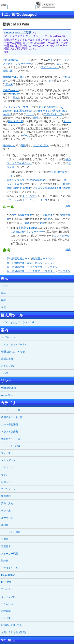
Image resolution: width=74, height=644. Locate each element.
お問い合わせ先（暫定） (14, 632)
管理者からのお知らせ (13, 352)
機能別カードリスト (44, 259)
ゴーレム (14, 200)
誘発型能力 (26, 215)
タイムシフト (30, 196)
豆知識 (5, 539)
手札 (15, 97)
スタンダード (8, 460)
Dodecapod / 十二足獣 (18, 32)
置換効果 (48, 215)
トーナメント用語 (11, 532)
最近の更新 (7, 359)
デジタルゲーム (9, 568)
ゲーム (26, 136)
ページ (5, 286)
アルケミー (7, 589)
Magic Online (8, 575)
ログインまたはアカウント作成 (18, 322)
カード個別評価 (9, 424)
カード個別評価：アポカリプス (24, 267)
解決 (27, 223)
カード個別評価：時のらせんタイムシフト (31, 263)
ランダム (49, 5)
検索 (38, 4)
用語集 (5, 525)
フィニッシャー (50, 67)
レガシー (6, 482)
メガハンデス (41, 145)
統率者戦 (6, 496)
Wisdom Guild (9, 388)
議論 (4, 293)
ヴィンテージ (8, 489)
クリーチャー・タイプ (35, 200)
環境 (36, 118)
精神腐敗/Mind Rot (13, 77)
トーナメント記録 (11, 446)
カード (30, 114)
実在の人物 (7, 503)
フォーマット (8, 453)
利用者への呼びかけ (12, 625)
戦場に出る (9, 71)
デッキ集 (6, 511)
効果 (48, 219)
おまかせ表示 (8, 366)
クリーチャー (36, 232)
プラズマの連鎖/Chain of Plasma (51, 188)
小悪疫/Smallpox (28, 228)
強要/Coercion (11, 90)
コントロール (62, 236)
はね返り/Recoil (23, 111)
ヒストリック (8, 597)
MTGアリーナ (9, 582)
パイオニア (7, 468)
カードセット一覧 (11, 410)
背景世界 (6, 546)
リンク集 (6, 618)
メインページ (8, 337)
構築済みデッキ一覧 (12, 417)
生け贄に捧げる (19, 232)
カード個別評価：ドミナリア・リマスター (31, 271)
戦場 (42, 223)
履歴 (4, 307)
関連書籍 (6, 611)
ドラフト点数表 (9, 432)
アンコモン (51, 267)
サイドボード (15, 121)
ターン (67, 121)
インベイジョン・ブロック (18, 107)
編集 (68, 206)
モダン (5, 475)
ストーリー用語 (9, 554)
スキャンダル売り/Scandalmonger (26, 180)
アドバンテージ (53, 114)
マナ (50, 60)
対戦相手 (15, 94)
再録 (23, 145)
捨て (59, 64)
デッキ (9, 84)
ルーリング (7, 518)
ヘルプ (5, 373)
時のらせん (9, 145)
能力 (14, 215)
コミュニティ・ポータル (14, 345)
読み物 (5, 561)
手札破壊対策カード (14, 60)
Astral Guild (7, 395)
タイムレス (7, 604)
